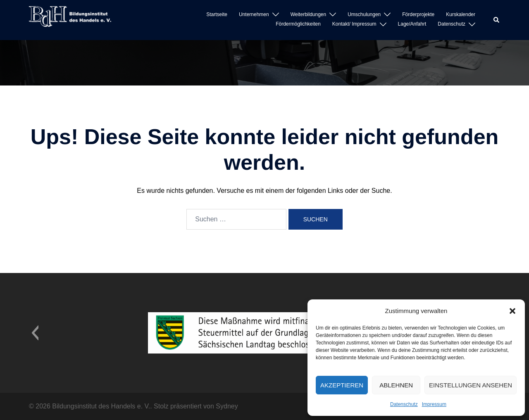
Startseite (217, 14)
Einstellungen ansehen (471, 385)
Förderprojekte (418, 14)
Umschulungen (364, 14)
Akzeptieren (342, 385)
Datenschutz (404, 404)
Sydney (227, 406)
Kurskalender (461, 14)
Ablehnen (396, 385)
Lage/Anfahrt (412, 24)
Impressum (434, 404)
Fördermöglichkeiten (298, 24)
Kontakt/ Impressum (354, 24)
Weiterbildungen (309, 14)
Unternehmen (254, 14)
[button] (512, 311)
